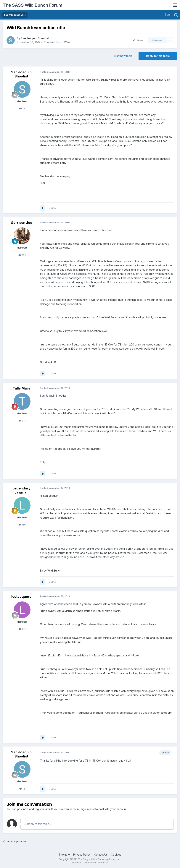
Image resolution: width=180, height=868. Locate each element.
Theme (64, 855)
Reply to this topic (158, 56)
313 (22, 421)
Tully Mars (21, 388)
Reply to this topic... (37, 824)
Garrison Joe (21, 223)
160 (22, 525)
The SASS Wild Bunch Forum (33, 5)
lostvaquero (21, 597)
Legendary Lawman (21, 490)
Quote (52, 208)
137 (22, 629)
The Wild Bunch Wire (57, 42)
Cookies (116, 855)
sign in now (88, 809)
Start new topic (123, 56)
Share (138, 40)
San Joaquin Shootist (35, 38)
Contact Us (101, 855)
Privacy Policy (82, 855)
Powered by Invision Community (90, 863)
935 (22, 255)
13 (22, 108)
